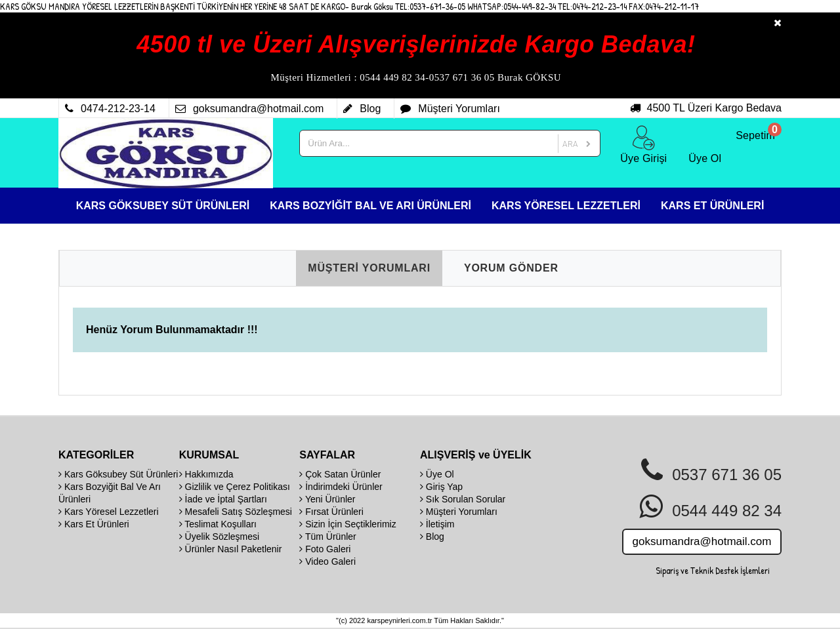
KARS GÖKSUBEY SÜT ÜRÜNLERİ (163, 206)
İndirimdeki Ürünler (341, 487)
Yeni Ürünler (327, 499)
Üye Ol (437, 474)
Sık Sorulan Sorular (463, 499)
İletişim (437, 524)
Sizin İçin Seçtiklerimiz (347, 524)
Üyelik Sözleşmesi (219, 537)
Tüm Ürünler (327, 537)
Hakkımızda (206, 474)
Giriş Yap (441, 487)
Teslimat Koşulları (218, 524)
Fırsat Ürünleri (331, 512)
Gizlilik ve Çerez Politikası (235, 487)
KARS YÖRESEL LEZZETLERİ (566, 206)
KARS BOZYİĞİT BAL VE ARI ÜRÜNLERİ (370, 206)
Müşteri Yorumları (459, 512)
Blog (432, 537)
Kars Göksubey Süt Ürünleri (118, 474)
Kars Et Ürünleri (94, 524)
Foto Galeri (325, 549)
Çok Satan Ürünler (340, 474)
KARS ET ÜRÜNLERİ (712, 206)
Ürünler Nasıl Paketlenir (231, 549)
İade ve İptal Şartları (223, 499)
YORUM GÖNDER (511, 268)
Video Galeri (327, 561)
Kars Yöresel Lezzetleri (109, 512)
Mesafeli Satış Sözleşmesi (236, 512)
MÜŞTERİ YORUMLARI (369, 268)
